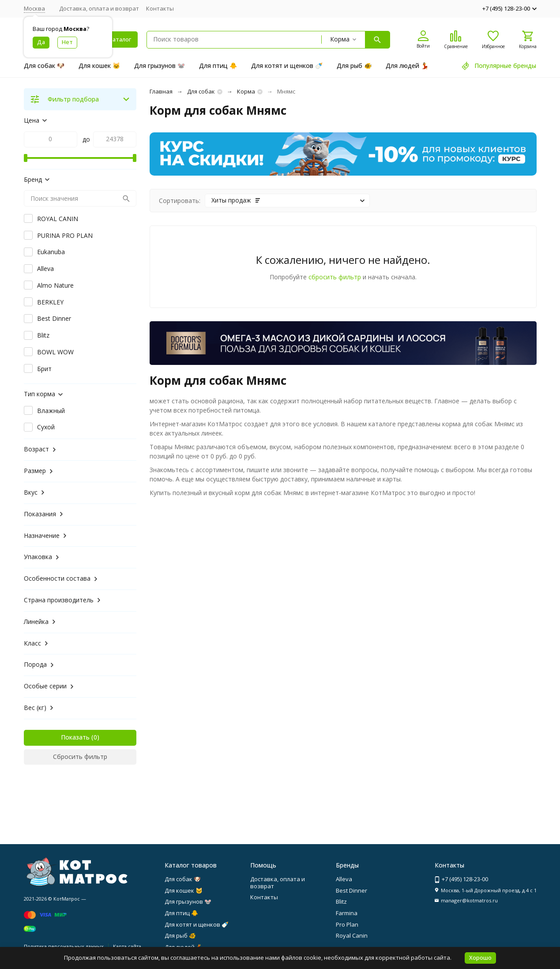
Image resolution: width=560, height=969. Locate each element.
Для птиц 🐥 (218, 66)
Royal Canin (352, 935)
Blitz (341, 901)
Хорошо (480, 958)
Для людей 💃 (407, 66)
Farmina (347, 913)
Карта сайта (127, 946)
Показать (75, 737)
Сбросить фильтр (80, 757)
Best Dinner (351, 890)
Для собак (201, 91)
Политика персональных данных (64, 946)
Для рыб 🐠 (354, 66)
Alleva (344, 879)
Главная (161, 91)
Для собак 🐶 (44, 66)
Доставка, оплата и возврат (99, 8)
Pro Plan (347, 924)
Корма (246, 91)
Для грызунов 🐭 (160, 66)
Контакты (160, 8)
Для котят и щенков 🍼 (287, 66)
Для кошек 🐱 (99, 66)
